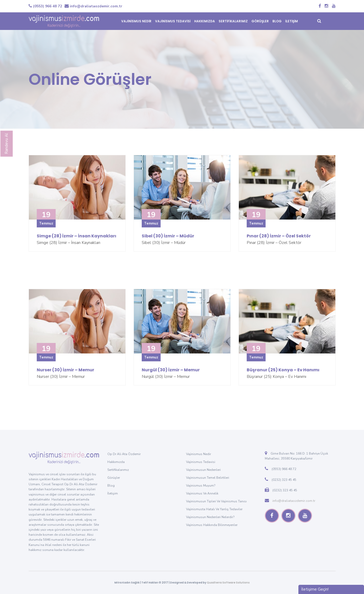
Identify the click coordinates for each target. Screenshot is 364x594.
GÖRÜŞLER (260, 21)
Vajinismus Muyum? (201, 486)
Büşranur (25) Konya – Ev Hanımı (283, 370)
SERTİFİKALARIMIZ (233, 21)
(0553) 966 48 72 (45, 6)
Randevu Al (7, 144)
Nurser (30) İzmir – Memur (65, 370)
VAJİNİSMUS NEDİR (136, 21)
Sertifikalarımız (118, 470)
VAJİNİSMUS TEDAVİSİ (173, 21)
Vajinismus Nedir (199, 454)
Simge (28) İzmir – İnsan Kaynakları (77, 236)
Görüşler (114, 478)
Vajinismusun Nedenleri (203, 470)
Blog (111, 486)
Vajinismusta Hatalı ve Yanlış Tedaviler (214, 509)
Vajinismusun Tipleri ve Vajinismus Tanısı (216, 501)
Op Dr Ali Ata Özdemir (124, 454)
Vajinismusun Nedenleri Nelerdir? (210, 517)
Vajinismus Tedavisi (201, 462)
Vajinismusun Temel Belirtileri (208, 478)
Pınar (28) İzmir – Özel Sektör (279, 236)
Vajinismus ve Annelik (202, 493)
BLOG (277, 21)
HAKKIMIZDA (205, 21)
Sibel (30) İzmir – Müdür (168, 236)
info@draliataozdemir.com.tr (93, 6)
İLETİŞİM (292, 21)
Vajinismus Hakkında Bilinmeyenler (212, 525)
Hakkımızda (116, 462)
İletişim (113, 493)
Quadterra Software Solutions (228, 583)
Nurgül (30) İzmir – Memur (171, 370)
